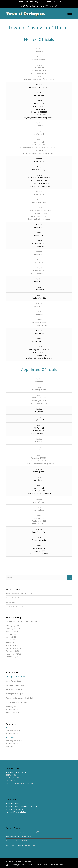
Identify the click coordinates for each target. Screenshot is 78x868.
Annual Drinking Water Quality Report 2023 (19, 593)
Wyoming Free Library (15, 809)
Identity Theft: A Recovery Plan (15, 607)
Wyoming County (13, 803)
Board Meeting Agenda (13, 598)
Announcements (11, 602)
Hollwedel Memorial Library (17, 812)
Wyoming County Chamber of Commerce (22, 806)
